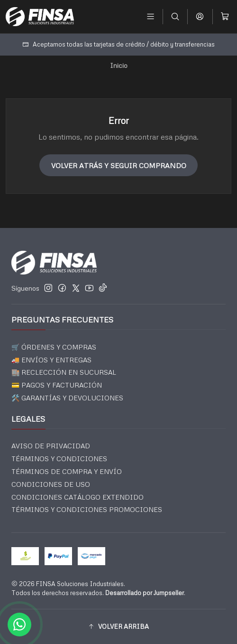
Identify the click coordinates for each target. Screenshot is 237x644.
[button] (118, 626)
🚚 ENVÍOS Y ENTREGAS (51, 360)
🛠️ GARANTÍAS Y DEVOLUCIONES (67, 398)
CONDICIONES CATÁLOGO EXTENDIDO (77, 497)
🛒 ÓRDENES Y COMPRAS (54, 347)
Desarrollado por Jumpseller (145, 593)
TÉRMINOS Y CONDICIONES (59, 459)
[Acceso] (200, 16)
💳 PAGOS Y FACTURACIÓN (57, 385)
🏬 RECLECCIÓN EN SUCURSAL (64, 372)
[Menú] (150, 16)
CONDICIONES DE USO (51, 484)
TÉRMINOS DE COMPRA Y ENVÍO (67, 471)
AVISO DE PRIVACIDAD (51, 446)
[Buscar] (175, 16)
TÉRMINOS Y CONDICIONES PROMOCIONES (87, 509)
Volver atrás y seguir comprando (119, 165)
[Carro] (225, 16)
